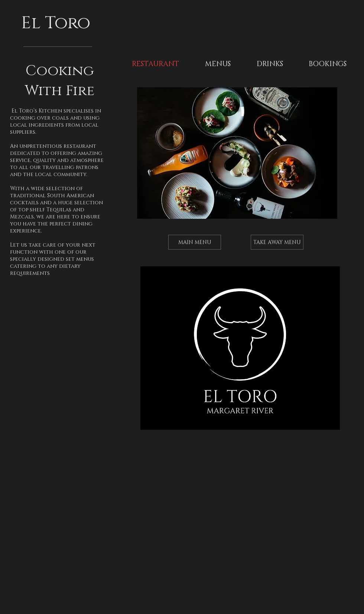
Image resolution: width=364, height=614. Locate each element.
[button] (218, 64)
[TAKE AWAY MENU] (277, 242)
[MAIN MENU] (195, 242)
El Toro (58, 23)
